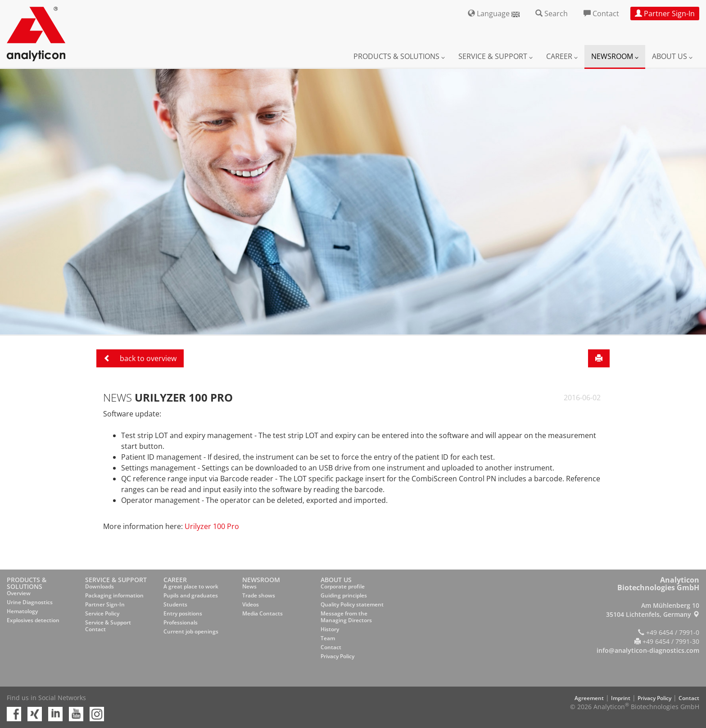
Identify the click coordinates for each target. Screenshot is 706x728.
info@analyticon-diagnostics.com (648, 650)
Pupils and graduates (191, 595)
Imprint (621, 698)
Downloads (100, 586)
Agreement (589, 698)
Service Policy (102, 613)
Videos (251, 604)
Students (175, 604)
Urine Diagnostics (30, 602)
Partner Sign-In (105, 604)
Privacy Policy (337, 656)
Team (328, 638)
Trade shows (259, 595)
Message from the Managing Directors (346, 617)
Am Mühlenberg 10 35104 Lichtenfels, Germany (653, 610)
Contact (331, 647)
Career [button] (562, 56)
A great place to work (191, 586)
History (330, 629)
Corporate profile (343, 586)
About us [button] (672, 56)
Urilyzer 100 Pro (212, 526)
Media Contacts (262, 613)
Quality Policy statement (352, 604)
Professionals (181, 622)
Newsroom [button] (615, 56)
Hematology (22, 611)
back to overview (140, 358)
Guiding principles (344, 595)
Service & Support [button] (496, 56)
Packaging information (114, 595)
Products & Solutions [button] (399, 56)
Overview (19, 593)
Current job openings (191, 631)
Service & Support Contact (108, 626)
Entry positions (183, 613)
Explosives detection (33, 620)
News (249, 586)
